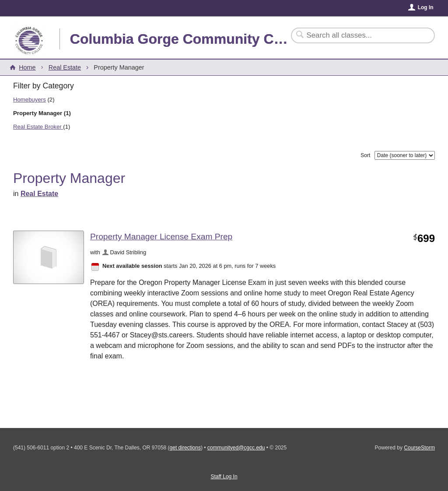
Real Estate (65, 67)
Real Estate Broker (38, 127)
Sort (365, 155)
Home (27, 67)
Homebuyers (30, 100)
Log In (426, 7)
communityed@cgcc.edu (236, 448)
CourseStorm (419, 448)
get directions (185, 448)
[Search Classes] (358, 35)
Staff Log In (224, 477)
